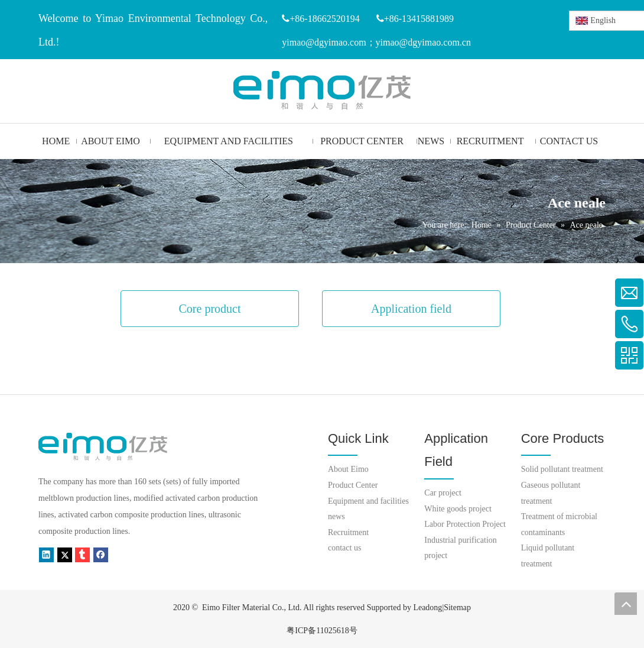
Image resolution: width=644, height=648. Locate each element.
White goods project (458, 509)
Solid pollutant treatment (562, 469)
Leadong (427, 607)
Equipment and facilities (368, 501)
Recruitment (348, 532)
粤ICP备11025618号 (322, 631)
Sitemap (457, 607)
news (336, 516)
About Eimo (348, 469)
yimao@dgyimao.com (324, 42)
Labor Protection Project (465, 524)
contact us (344, 548)
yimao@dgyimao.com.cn (423, 42)
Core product (210, 309)
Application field (411, 309)
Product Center (353, 485)
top (626, 604)
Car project (443, 493)
